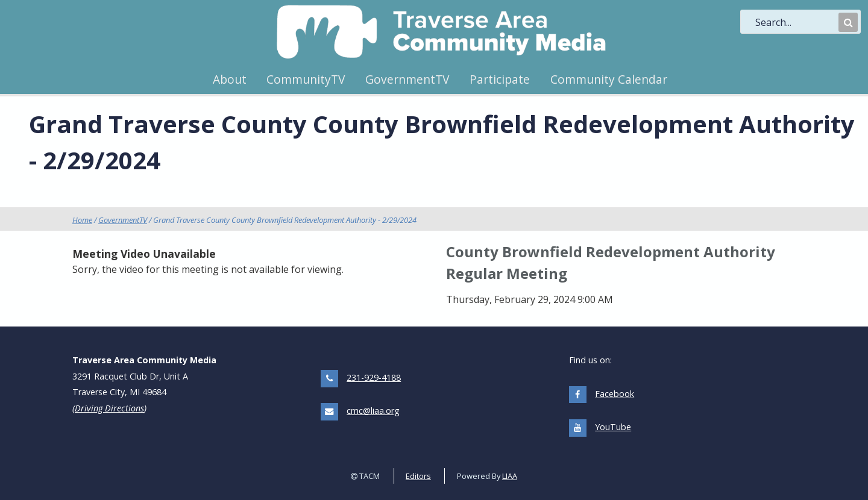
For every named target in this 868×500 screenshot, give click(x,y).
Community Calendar (609, 79)
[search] (796, 22)
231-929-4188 (374, 377)
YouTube (613, 427)
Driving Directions (109, 408)
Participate (500, 79)
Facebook (615, 394)
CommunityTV (306, 79)
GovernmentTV (407, 79)
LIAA (510, 476)
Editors (418, 476)
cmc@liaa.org (373, 411)
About (230, 79)
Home (82, 220)
